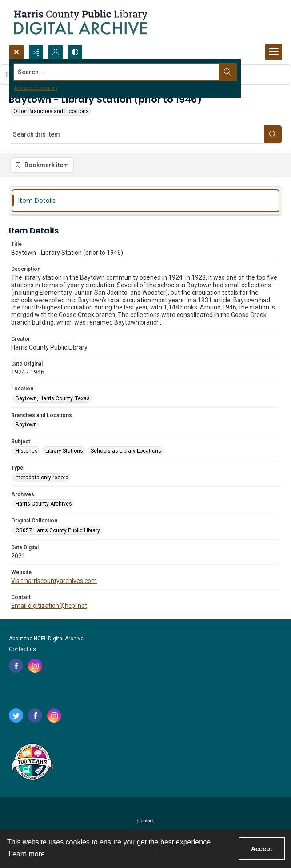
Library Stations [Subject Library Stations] (64, 451)
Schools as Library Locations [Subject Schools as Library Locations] (126, 451)
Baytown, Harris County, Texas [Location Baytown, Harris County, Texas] (53, 398)
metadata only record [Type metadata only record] (42, 478)
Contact (145, 820)
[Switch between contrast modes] (75, 52)
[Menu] (274, 52)
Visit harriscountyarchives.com (54, 581)
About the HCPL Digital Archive (46, 639)
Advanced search (36, 88)
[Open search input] (16, 52)
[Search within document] (273, 134)
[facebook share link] (16, 666)
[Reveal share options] (36, 52)
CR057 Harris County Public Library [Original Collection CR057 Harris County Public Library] (58, 530)
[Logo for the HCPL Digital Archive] (80, 22)
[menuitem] (145, 820)
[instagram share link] (35, 666)
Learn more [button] (27, 854)
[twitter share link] (16, 715)
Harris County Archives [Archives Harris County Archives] (44, 504)
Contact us (22, 649)
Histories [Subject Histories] (27, 451)
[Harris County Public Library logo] (32, 763)
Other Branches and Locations (51, 111)
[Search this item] (137, 134)
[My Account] (56, 52)
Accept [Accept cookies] (262, 849)
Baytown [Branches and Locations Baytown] (26, 425)
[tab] (145, 201)
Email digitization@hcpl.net (49, 606)
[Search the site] (117, 72)
